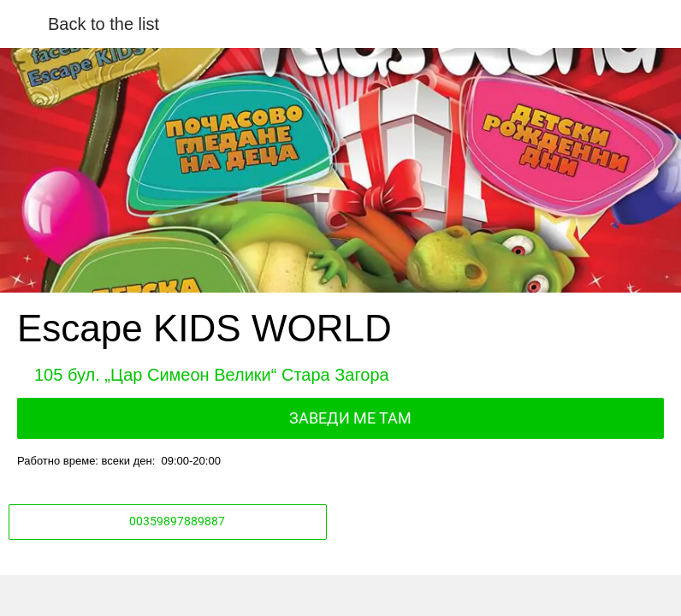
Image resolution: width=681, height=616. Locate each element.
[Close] (24, 24)
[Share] (177, 595)
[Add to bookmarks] (504, 595)
